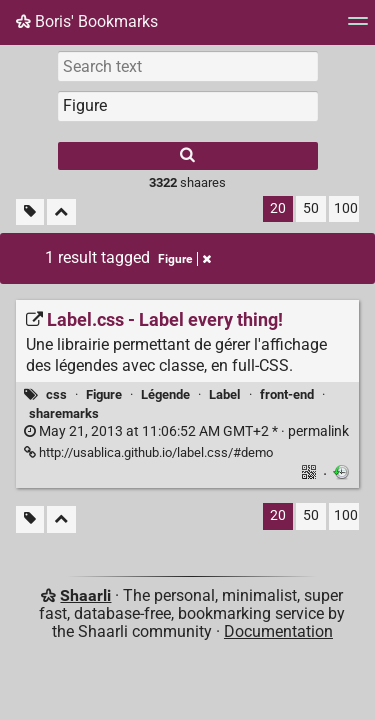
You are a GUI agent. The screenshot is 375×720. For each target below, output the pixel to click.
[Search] (188, 156)
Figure (104, 394)
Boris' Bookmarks (87, 21)
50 (311, 208)
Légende (165, 394)
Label (224, 394)
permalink (186, 431)
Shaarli (85, 595)
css (56, 394)
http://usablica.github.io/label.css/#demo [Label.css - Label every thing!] (148, 452)
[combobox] (188, 106)
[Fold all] (61, 212)
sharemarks (64, 413)
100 (346, 208)
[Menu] (358, 27)
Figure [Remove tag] (184, 259)
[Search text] (188, 66)
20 (278, 208)
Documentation (278, 631)
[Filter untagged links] (30, 212)
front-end (287, 394)
